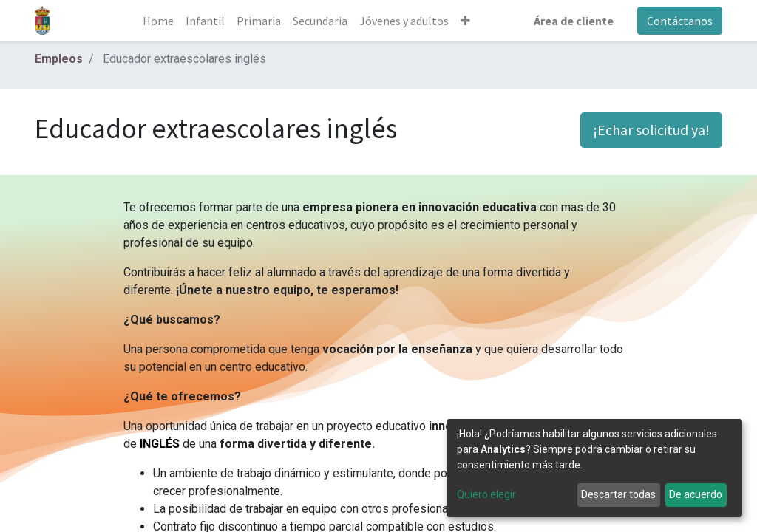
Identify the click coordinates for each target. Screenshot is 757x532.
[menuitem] (158, 21)
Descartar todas (618, 494)
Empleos (59, 59)
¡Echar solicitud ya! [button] (651, 130)
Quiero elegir (486, 494)
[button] (465, 21)
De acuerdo (696, 494)
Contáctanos (680, 21)
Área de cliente (574, 21)
